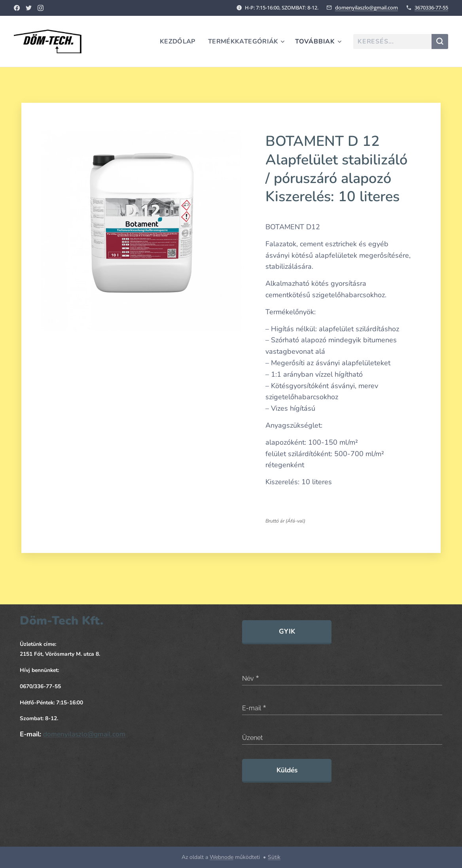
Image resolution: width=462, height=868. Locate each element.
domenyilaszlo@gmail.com (366, 8)
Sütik (274, 857)
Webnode (222, 857)
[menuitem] (176, 42)
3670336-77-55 (431, 8)
